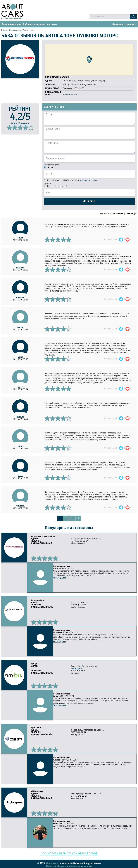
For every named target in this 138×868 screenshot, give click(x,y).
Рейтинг (47, 184)
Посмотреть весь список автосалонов (69, 852)
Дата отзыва (118, 214)
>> (78, 519)
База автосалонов (11, 24)
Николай (20, 298)
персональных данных (88, 181)
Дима (20, 357)
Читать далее (38, 576)
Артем (20, 328)
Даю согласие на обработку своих (71, 181)
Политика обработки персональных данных (69, 864)
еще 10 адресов (77, 668)
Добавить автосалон (34, 24)
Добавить (89, 202)
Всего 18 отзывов (20, 124)
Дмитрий (20, 506)
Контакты (52, 24)
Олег (20, 387)
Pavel (20, 238)
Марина (20, 417)
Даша (20, 477)
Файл (50, 168)
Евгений (20, 268)
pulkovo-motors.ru (70, 95)
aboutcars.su (53, 862)
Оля (20, 447)
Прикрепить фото (51, 165)
